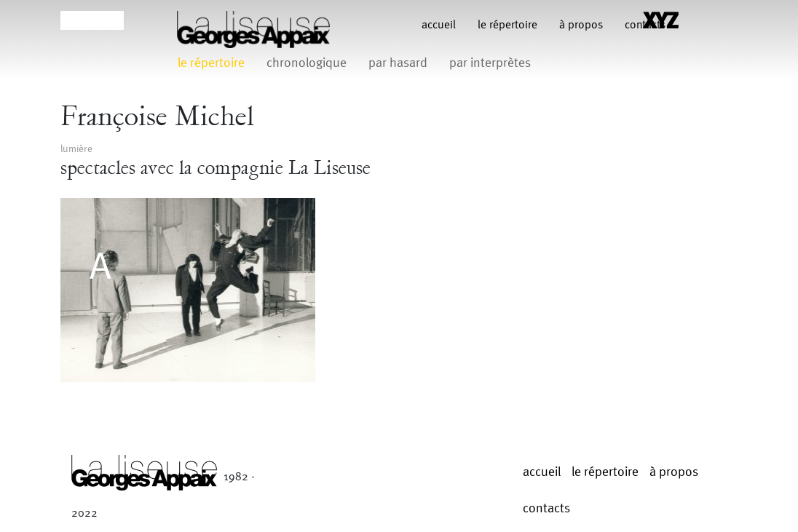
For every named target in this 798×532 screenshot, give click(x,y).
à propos (581, 25)
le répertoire (507, 25)
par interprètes (490, 63)
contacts (546, 508)
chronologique (307, 63)
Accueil (439, 25)
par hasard (398, 63)
